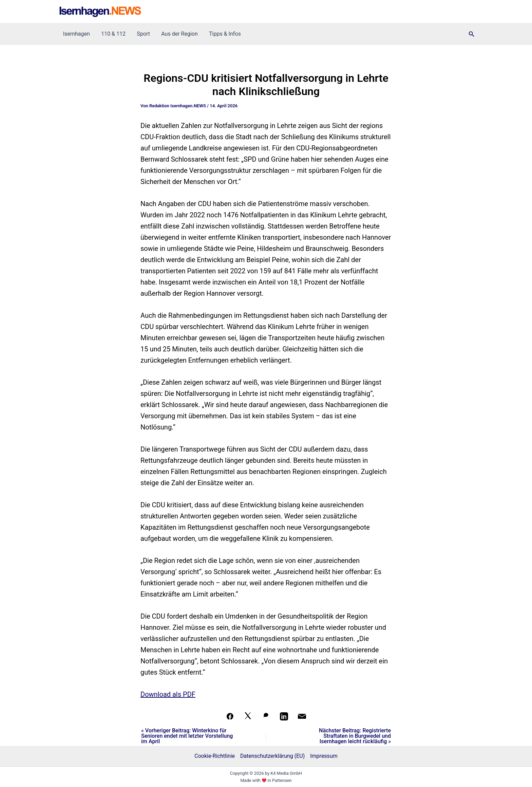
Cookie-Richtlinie (215, 756)
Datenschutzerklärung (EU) (272, 756)
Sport (142, 34)
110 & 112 (113, 34)
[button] (472, 34)
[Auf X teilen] (248, 716)
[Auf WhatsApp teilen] (266, 716)
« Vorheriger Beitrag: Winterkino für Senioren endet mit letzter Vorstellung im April (187, 736)
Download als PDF (168, 694)
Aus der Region (178, 34)
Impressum (324, 756)
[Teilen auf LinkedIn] (284, 716)
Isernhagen (76, 34)
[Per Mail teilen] (302, 716)
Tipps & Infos (223, 34)
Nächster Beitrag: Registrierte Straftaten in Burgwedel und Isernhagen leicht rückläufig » (355, 736)
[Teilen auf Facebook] (230, 716)
